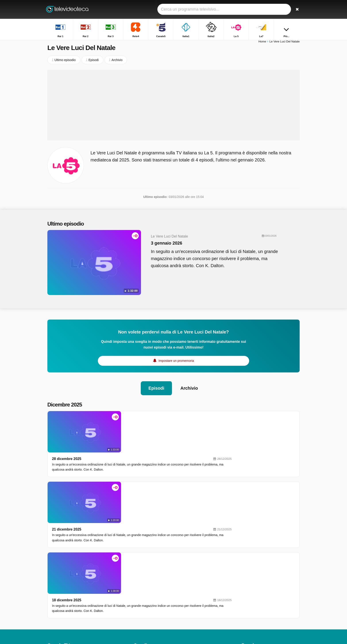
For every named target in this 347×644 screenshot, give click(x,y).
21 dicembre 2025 (130, 453)
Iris (136, 608)
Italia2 (138, 576)
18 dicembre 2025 (130, 493)
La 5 (187, 576)
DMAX (138, 589)
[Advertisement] (173, 107)
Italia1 (188, 570)
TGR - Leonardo (253, 588)
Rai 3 (137, 563)
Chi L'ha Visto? (252, 613)
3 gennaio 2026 (157, 245)
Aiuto (67, 590)
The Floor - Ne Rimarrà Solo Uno (264, 556)
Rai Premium (193, 608)
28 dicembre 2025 (130, 413)
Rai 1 (137, 557)
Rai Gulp (190, 615)
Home (262, 44)
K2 (136, 615)
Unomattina (250, 562)
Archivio (189, 383)
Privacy (80, 590)
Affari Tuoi (249, 575)
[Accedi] (280, 9)
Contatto (53, 590)
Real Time (141, 595)
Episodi (156, 383)
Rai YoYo (140, 621)
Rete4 (188, 563)
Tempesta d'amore (254, 594)
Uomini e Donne (253, 601)
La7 (136, 583)
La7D (188, 583)
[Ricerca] (295, 9)
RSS (93, 590)
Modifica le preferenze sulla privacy (73, 598)
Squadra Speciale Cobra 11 (261, 581)
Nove (188, 589)
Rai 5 (137, 602)
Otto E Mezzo (251, 607)
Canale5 (139, 570)
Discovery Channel (197, 602)
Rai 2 (188, 557)
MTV (188, 595)
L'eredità (248, 569)
